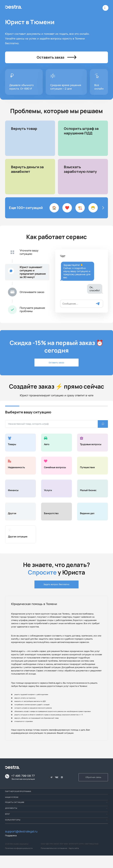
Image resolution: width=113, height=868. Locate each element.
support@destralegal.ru (21, 844)
